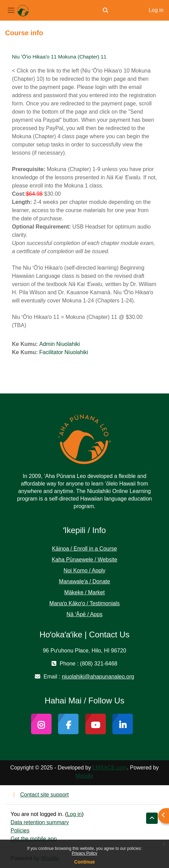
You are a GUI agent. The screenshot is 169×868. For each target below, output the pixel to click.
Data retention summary (40, 822)
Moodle (84, 776)
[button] (105, 10)
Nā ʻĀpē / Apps (84, 614)
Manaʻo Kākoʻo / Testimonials (85, 603)
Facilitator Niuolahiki (64, 352)
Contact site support (40, 795)
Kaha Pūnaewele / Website (85, 560)
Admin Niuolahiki (60, 344)
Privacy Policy (84, 853)
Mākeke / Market (84, 592)
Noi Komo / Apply (84, 571)
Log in (156, 10)
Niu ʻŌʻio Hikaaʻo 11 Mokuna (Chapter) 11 (59, 57)
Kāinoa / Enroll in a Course (84, 549)
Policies (20, 831)
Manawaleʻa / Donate (85, 581)
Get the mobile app (34, 839)
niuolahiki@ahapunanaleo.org (98, 677)
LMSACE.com (110, 768)
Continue (84, 862)
